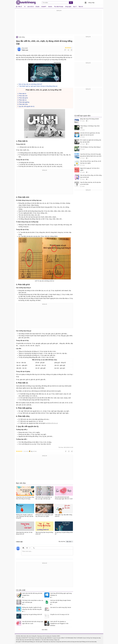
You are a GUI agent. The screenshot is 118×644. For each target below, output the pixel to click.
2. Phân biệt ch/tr (22, 96)
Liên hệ (44, 636)
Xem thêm (45, 630)
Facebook (54, 636)
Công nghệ (68, 7)
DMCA (59, 636)
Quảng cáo (49, 636)
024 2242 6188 (28, 640)
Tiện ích (81, 7)
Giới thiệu (18, 636)
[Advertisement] (59, 23)
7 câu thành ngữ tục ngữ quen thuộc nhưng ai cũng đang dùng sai (38, 86)
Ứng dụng (39, 636)
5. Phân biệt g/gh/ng (23, 102)
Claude (37, 7)
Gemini (50, 7)
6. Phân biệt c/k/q (23, 104)
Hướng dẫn (34, 636)
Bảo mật (29, 636)
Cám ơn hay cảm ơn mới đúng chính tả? (30, 84)
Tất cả (20, 7)
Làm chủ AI (30, 7)
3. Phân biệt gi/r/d (23, 98)
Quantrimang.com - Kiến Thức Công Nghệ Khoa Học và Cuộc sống (26, 2)
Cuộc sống (22, 37)
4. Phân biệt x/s (22, 100)
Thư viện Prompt (59, 7)
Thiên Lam (25, 50)
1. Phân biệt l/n (22, 94)
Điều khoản (24, 636)
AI (25, 7)
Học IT (75, 7)
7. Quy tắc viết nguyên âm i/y (26, 106)
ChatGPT (44, 7)
